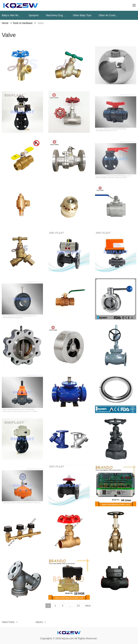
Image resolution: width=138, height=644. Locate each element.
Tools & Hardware (23, 23)
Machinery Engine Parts (56, 15)
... (70, 606)
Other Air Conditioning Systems (108, 15)
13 (78, 606)
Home (5, 23)
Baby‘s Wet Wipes (12, 15)
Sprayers (34, 15)
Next (88, 606)
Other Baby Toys (82, 15)
